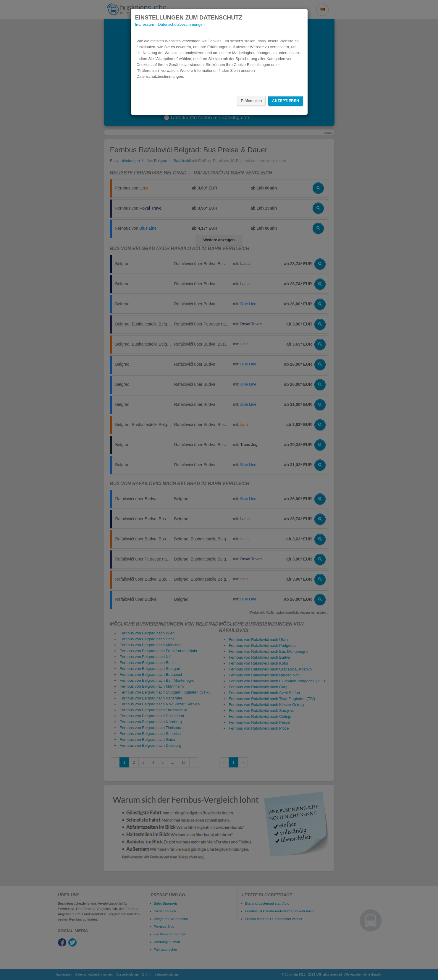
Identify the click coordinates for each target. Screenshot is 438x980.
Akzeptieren (286, 101)
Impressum (145, 24)
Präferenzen (251, 101)
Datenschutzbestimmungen (181, 24)
